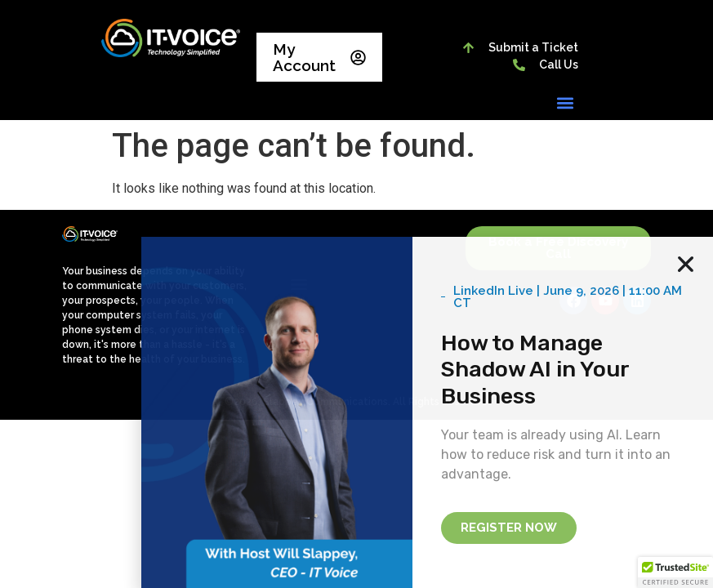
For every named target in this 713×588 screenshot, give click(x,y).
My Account (319, 57)
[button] (565, 102)
